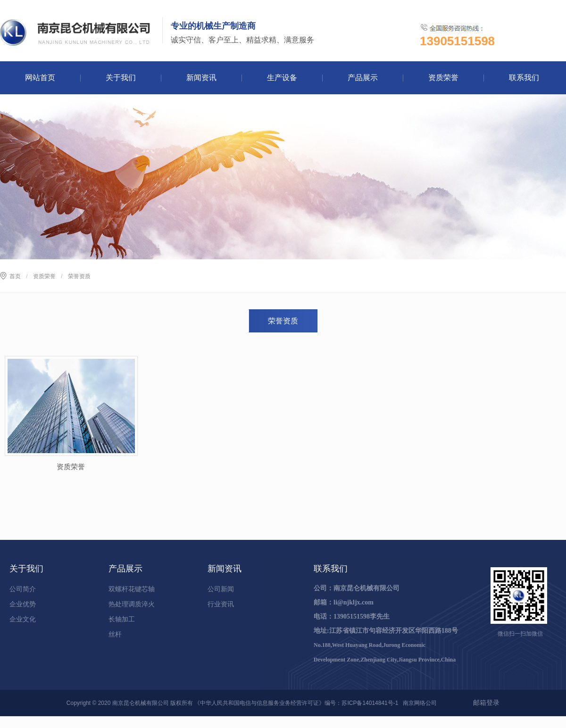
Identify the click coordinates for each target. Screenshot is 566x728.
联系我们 (524, 78)
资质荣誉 (443, 78)
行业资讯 (221, 604)
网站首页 (40, 78)
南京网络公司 (420, 703)
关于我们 (121, 78)
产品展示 (363, 78)
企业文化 (23, 619)
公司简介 (23, 589)
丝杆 (115, 634)
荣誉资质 (283, 321)
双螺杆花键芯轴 (132, 589)
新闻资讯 (201, 78)
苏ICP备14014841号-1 (370, 703)
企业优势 (23, 604)
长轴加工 (122, 619)
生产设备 (282, 78)
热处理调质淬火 (132, 604)
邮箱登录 (486, 703)
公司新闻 (221, 589)
